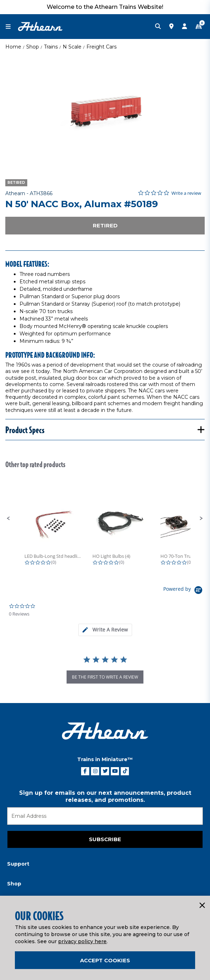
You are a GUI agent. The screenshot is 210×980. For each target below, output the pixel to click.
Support (18, 864)
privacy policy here (82, 941)
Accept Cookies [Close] (105, 960)
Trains (51, 47)
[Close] (202, 906)
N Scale (72, 47)
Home (13, 47)
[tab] (105, 630)
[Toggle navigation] (12, 27)
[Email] (105, 816)
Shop (33, 47)
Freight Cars (101, 47)
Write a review (186, 193)
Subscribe (105, 839)
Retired (105, 225)
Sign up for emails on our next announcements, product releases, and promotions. (105, 796)
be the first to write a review (105, 677)
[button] (8, 519)
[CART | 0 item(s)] (199, 27)
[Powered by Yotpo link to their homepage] (184, 591)
